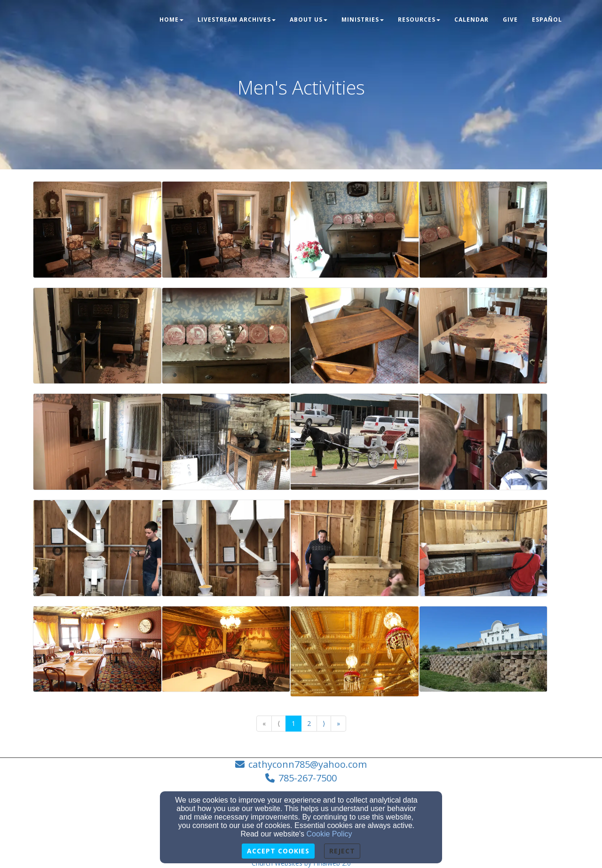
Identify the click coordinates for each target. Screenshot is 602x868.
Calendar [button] (471, 20)
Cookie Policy (329, 834)
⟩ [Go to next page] (324, 723)
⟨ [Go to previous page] (279, 723)
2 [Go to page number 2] (309, 723)
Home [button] (171, 20)
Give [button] (510, 20)
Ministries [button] (363, 20)
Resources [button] (419, 20)
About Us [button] (309, 20)
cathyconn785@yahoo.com (308, 764)
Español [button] (547, 20)
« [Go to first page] (264, 723)
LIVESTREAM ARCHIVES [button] (237, 20)
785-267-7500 (308, 778)
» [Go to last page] (338, 723)
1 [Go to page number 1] (293, 723)
